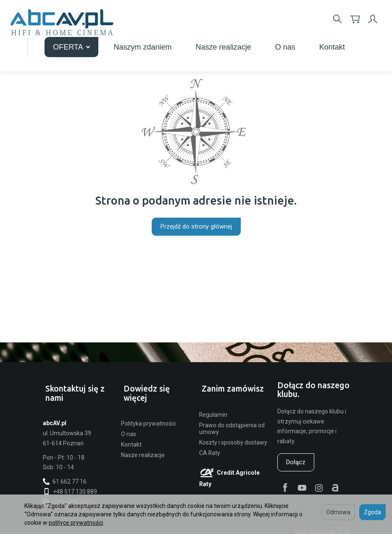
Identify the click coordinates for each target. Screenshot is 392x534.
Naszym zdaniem (246, 44)
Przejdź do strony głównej (196, 226)
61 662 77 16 (65, 475)
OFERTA (174, 44)
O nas (129, 418)
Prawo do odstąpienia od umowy (232, 422)
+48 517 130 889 (70, 485)
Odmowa (338, 512)
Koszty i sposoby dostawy (233, 436)
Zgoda (372, 512)
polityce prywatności (76, 523)
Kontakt (131, 429)
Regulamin (213, 408)
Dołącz (296, 464)
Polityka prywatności (148, 408)
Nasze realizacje (326, 44)
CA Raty (210, 446)
